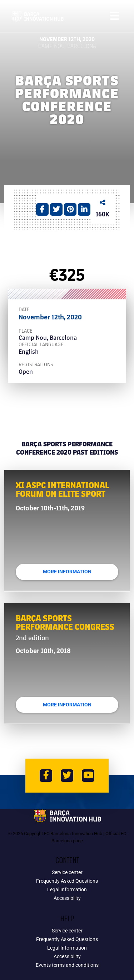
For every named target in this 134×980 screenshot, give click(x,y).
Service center (67, 872)
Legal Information (67, 890)
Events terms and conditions (67, 965)
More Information (67, 572)
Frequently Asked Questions (67, 881)
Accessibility (67, 898)
